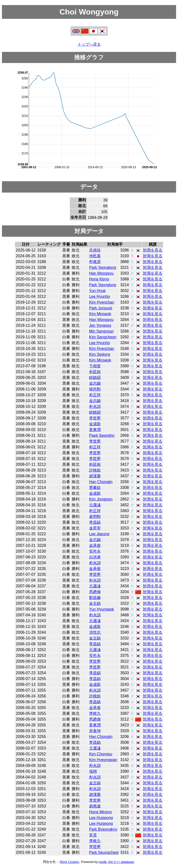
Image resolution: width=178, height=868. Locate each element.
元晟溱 (95, 505)
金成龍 (95, 424)
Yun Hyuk (97, 291)
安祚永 (95, 551)
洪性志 (95, 632)
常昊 (93, 835)
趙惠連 (95, 806)
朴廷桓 (95, 372)
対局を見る (153, 250)
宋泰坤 (95, 731)
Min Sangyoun (101, 331)
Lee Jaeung (99, 534)
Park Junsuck (101, 308)
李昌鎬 (95, 522)
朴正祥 (95, 395)
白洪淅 (95, 557)
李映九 (95, 713)
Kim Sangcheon (103, 337)
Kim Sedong (100, 354)
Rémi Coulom (69, 862)
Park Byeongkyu (103, 829)
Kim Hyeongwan (103, 760)
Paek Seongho (102, 435)
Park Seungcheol (104, 852)
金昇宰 (95, 528)
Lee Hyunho (100, 296)
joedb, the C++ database (116, 862)
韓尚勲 (95, 389)
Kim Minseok (100, 314)
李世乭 (95, 418)
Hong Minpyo (100, 812)
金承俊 (95, 545)
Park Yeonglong (103, 267)
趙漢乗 (95, 476)
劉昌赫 (95, 598)
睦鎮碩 (95, 378)
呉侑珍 (95, 250)
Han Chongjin (101, 482)
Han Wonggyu (101, 273)
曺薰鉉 (95, 488)
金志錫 (95, 383)
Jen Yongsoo (100, 325)
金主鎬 (95, 603)
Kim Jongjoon (101, 499)
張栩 (93, 771)
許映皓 (95, 470)
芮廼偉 (95, 592)
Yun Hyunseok (102, 609)
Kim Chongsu (101, 754)
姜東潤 (95, 430)
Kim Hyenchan (102, 302)
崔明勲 (95, 517)
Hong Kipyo (99, 279)
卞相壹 (95, 366)
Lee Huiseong (101, 818)
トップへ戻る (89, 44)
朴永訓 (95, 406)
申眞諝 (95, 262)
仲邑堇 (95, 256)
